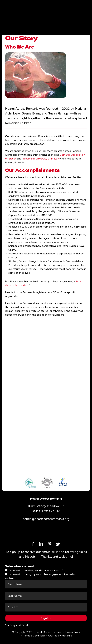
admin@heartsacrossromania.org (46, 519)
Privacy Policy (73, 632)
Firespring (67, 636)
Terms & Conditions (34, 636)
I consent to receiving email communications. (34, 570)
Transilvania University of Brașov (40, 159)
